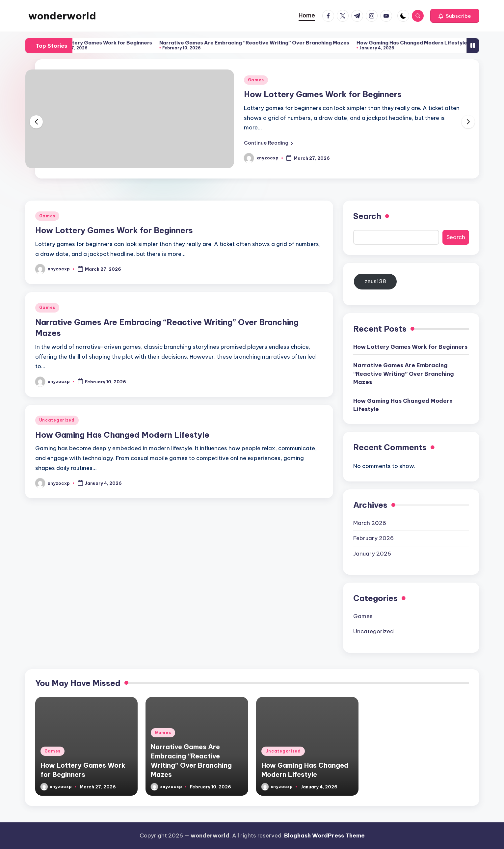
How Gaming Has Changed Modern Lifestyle (420, 43)
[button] (455, 16)
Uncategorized (57, 420)
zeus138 (375, 281)
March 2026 (370, 523)
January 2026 (372, 554)
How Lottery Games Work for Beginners (110, 43)
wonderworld (62, 16)
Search (367, 216)
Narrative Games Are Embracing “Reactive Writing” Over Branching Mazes (263, 43)
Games (256, 80)
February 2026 (373, 538)
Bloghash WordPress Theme (324, 835)
